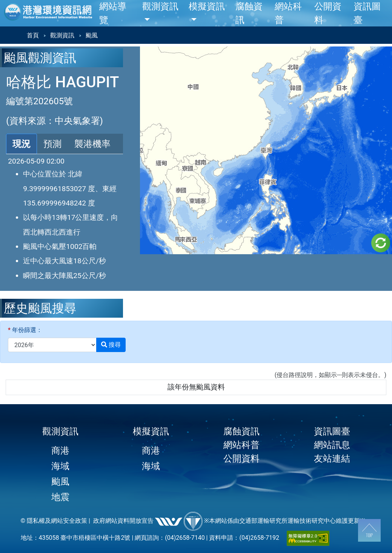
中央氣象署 (77, 121)
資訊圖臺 (332, 431)
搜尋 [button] (111, 345)
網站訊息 (332, 445)
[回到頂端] (369, 530)
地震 (60, 497)
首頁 (33, 35)
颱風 (60, 482)
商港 (60, 451)
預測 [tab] (52, 144)
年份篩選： (25, 330)
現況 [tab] (22, 144)
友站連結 (332, 459)
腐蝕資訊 (241, 431)
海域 (60, 466)
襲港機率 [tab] (92, 144)
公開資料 (241, 459)
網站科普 (241, 445)
